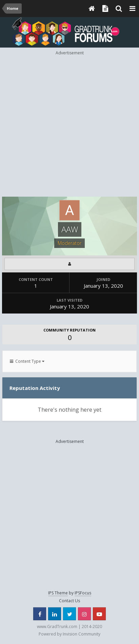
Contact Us (69, 601)
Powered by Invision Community (69, 634)
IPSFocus (83, 593)
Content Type (27, 361)
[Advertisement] (69, 126)
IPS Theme (58, 593)
